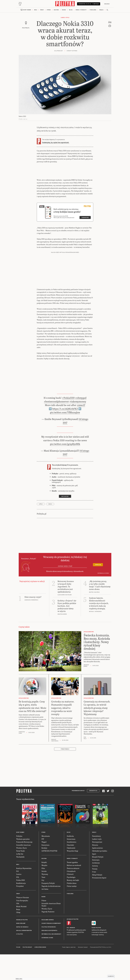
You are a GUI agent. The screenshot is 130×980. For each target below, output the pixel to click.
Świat (42, 36)
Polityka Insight (27, 973)
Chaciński (70, 871)
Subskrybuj (85, 243)
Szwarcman (71, 865)
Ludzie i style (65, 43)
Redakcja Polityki (22, 946)
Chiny (18, 938)
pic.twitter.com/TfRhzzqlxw (65, 438)
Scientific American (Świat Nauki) (51, 930)
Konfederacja (21, 909)
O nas (94, 898)
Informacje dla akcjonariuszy (51, 960)
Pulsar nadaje (72, 912)
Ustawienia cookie (47, 964)
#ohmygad (81, 424)
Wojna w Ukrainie (23, 923)
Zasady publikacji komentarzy (51, 949)
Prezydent (20, 912)
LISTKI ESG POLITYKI (49, 877)
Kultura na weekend (74, 891)
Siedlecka (70, 862)
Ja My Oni (20, 880)
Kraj (36, 36)
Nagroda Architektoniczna (51, 912)
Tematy (95, 895)
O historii (70, 900)
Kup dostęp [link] (65, 522)
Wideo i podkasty (81, 36)
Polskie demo (72, 909)
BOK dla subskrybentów (24, 956)
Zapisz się (98, 591)
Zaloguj (107, 29)
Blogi (71, 36)
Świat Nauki (21, 877)
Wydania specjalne (23, 865)
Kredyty (44, 874)
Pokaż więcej (65, 775)
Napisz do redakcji (22, 953)
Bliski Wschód (21, 932)
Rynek (49, 36)
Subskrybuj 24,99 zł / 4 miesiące (89, 30)
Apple (41, 530)
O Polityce (20, 960)
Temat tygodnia (72, 888)
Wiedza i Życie (22, 874)
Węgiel (44, 868)
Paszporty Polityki (48, 909)
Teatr (43, 903)
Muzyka (44, 891)
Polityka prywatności (49, 953)
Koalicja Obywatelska (24, 894)
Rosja (18, 935)
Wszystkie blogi (72, 877)
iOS (68, 954)
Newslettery (96, 862)
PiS (17, 897)
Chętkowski (71, 874)
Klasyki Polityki (98, 883)
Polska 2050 (21, 906)
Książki (44, 888)
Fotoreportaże (97, 868)
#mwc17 (81, 431)
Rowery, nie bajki (73, 906)
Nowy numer (27, 36)
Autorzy (95, 892)
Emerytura (45, 871)
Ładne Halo (73, 973)
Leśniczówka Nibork (40, 973)
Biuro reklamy (21, 949)
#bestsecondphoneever (56, 427)
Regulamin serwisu (48, 946)
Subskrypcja (93, 817)
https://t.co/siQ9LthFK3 (65, 435)
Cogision (68, 973)
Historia (95, 871)
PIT (43, 865)
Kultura (56, 36)
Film (43, 894)
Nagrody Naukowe (48, 938)
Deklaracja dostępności (49, 956)
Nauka (64, 36)
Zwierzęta (96, 886)
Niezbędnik (20, 883)
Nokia (50, 530)
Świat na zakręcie (73, 894)
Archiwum (96, 889)
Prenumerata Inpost (78, 817)
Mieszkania (46, 862)
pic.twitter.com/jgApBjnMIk (65, 470)
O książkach (71, 897)
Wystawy (45, 900)
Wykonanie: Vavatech (83, 973)
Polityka (19, 862)
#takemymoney (78, 427)
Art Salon (45, 915)
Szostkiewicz (72, 868)
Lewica (19, 900)
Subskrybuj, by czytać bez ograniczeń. (56, 168)
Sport (94, 880)
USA (18, 929)
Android (72, 954)
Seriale (44, 897)
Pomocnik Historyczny (24, 868)
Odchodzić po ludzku (100, 877)
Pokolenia (93, 36)
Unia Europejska (22, 926)
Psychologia (71, 903)
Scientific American (23, 871)
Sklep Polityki (97, 901)
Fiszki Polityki (96, 954)
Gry (43, 906)
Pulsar (44, 926)
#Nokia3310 (68, 424)
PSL (18, 903)
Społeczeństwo (97, 874)
